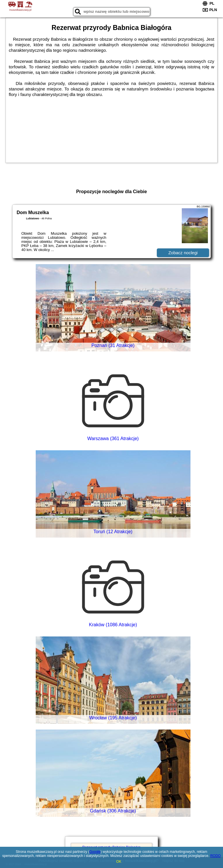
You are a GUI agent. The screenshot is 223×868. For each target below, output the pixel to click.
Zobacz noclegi (183, 253)
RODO (215, 856)
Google (95, 852)
